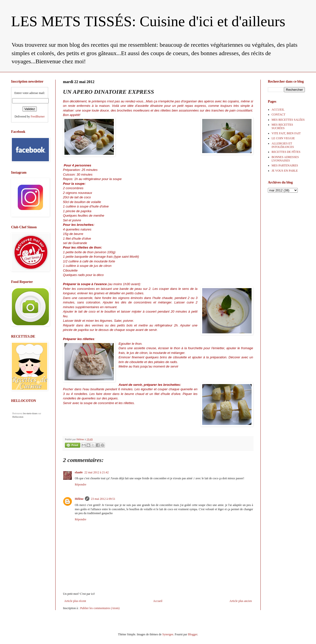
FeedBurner (38, 116)
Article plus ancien (241, 601)
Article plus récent (75, 601)
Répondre (81, 484)
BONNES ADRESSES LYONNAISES (285, 159)
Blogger (193, 634)
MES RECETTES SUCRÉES (282, 126)
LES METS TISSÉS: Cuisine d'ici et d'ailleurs (148, 21)
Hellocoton (18, 417)
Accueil (158, 601)
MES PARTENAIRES (285, 165)
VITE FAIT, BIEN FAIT (286, 133)
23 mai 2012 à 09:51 (103, 499)
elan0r (79, 472)
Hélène (79, 499)
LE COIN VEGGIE (283, 138)
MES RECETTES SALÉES (288, 120)
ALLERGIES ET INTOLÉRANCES (283, 145)
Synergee (168, 634)
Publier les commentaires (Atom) (100, 608)
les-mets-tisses (30, 413)
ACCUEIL (278, 110)
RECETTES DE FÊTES (286, 152)
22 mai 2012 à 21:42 (97, 472)
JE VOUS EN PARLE (285, 171)
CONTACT (278, 115)
